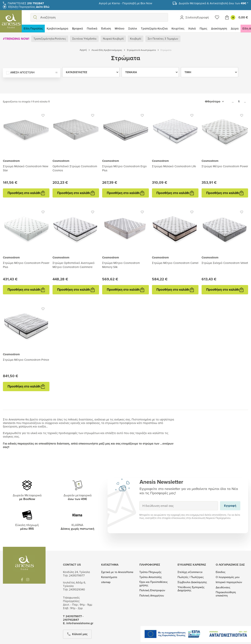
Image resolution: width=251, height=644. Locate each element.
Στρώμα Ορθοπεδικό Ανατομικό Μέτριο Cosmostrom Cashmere (74, 265)
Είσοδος (221, 572)
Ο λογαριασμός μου (228, 577)
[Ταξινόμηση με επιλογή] (214, 101)
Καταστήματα (109, 577)
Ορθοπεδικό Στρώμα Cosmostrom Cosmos (75, 168)
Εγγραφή (139, 501)
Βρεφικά (78, 28)
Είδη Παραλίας (33, 28)
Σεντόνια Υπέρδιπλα (84, 39)
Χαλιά (192, 28)
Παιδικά (92, 28)
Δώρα (235, 28)
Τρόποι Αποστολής (151, 577)
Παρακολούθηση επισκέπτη (226, 594)
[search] (35, 17)
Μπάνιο (120, 28)
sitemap (106, 582)
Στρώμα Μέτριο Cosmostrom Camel (175, 263)
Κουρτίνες (178, 28)
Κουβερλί (136, 39)
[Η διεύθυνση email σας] (179, 506)
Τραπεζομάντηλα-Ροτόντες (50, 39)
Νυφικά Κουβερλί (113, 39)
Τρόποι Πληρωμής (150, 572)
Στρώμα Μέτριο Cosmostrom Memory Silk (121, 265)
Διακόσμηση (219, 28)
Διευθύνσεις (223, 587)
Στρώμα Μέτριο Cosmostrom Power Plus (26, 265)
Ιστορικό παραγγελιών (229, 582)
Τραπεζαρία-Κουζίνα (154, 28)
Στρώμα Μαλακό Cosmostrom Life (174, 166)
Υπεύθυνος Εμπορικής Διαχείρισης (191, 589)
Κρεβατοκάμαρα (57, 28)
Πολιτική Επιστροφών (152, 590)
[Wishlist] (217, 17)
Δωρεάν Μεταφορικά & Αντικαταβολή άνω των (213, 3)
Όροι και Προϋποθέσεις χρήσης (154, 584)
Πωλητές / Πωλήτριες (191, 577)
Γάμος (203, 28)
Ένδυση (106, 28)
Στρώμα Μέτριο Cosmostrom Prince (26, 360)
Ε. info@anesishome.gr (78, 623)
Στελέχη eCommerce (190, 572)
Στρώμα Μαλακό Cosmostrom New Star (26, 168)
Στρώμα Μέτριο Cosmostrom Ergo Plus (124, 168)
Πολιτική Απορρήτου (152, 596)
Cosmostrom (11, 161)
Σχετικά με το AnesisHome (117, 572)
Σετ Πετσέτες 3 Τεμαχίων (163, 39)
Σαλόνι (133, 28)
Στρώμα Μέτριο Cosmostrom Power (225, 166)
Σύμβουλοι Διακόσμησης (192, 582)
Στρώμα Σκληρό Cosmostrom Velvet (225, 263)
